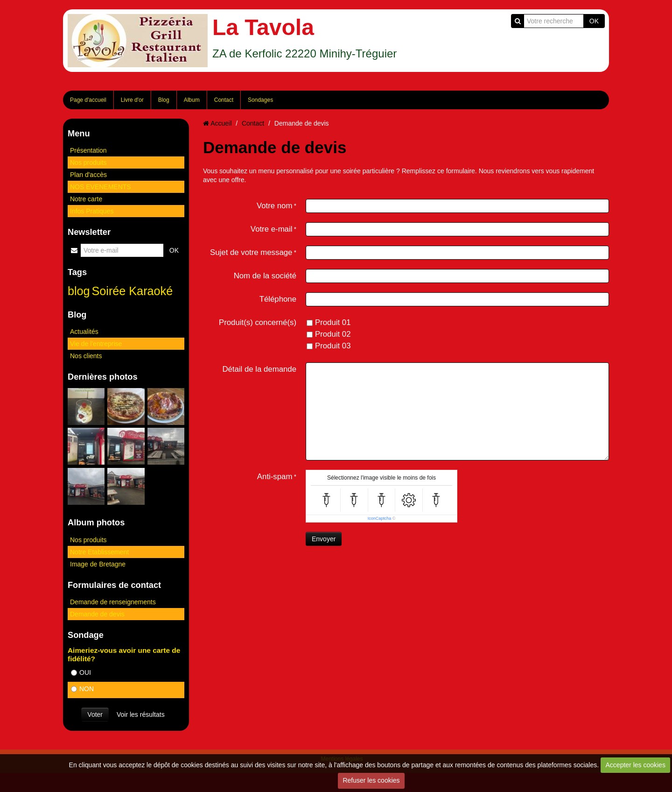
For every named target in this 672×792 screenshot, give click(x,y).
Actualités (84, 332)
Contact (224, 100)
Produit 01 (329, 322)
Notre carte (86, 199)
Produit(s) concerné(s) (258, 322)
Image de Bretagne (98, 564)
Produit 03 (329, 346)
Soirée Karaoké (133, 291)
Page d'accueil (88, 100)
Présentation (88, 150)
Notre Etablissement (99, 552)
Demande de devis (97, 614)
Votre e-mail (272, 229)
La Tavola (263, 27)
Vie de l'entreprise (96, 344)
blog (79, 291)
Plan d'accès (88, 175)
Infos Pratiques (92, 211)
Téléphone (278, 299)
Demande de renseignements (113, 602)
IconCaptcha (380, 518)
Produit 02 (329, 334)
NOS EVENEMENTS (101, 187)
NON (82, 689)
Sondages (260, 100)
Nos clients (86, 356)
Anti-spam (275, 477)
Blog (164, 100)
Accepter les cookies (636, 765)
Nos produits (88, 163)
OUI (81, 672)
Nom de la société (265, 276)
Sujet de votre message (251, 252)
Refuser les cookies (371, 780)
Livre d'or (132, 100)
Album (192, 100)
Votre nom (275, 206)
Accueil (221, 123)
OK (594, 21)
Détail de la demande (259, 369)
